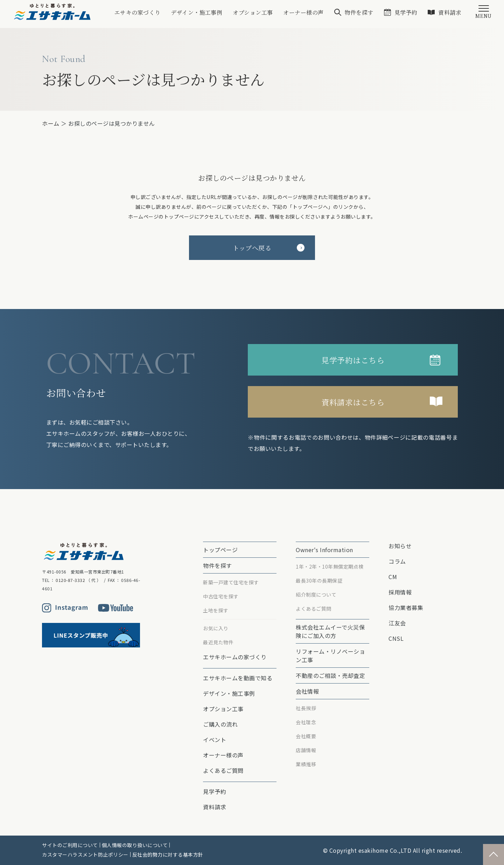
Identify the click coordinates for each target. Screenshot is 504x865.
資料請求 (450, 12)
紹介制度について (316, 595)
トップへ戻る (269, 248)
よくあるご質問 (223, 770)
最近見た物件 (218, 642)
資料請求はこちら (353, 402)
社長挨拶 (306, 708)
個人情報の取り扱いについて (135, 845)
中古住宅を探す (221, 596)
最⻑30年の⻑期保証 (319, 581)
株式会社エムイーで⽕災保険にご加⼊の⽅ (330, 631)
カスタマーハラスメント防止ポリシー (85, 854)
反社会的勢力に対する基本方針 (168, 854)
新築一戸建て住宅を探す (231, 582)
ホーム (51, 123)
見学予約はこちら (353, 360)
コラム (397, 561)
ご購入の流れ (220, 724)
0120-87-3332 (70, 580)
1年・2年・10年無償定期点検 (330, 567)
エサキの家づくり (136, 12)
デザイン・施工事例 (196, 12)
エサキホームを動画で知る (238, 678)
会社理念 (306, 722)
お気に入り (216, 628)
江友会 (397, 623)
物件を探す (359, 12)
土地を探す (216, 610)
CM (393, 577)
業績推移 (306, 764)
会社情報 (307, 691)
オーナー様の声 (303, 12)
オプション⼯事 (253, 12)
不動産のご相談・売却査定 (330, 675)
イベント (215, 740)
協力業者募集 (406, 607)
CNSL (396, 638)
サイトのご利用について (70, 845)
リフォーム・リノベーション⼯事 (330, 655)
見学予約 (406, 12)
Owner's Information (324, 550)
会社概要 (306, 736)
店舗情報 (306, 750)
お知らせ (400, 546)
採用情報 (400, 592)
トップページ (220, 550)
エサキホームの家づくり (235, 657)
